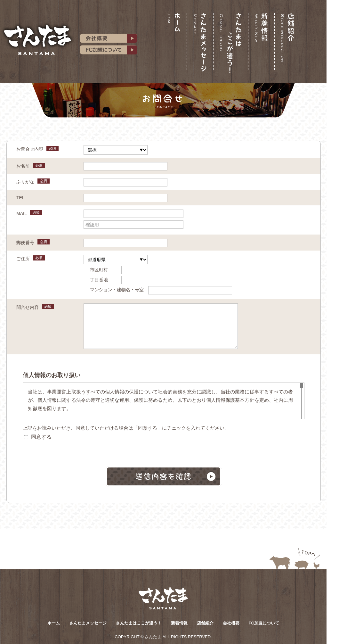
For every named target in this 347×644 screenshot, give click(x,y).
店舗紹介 (205, 623)
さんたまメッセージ (88, 623)
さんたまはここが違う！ (139, 623)
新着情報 (179, 623)
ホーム (54, 623)
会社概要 (231, 623)
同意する (38, 437)
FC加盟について (264, 623)
